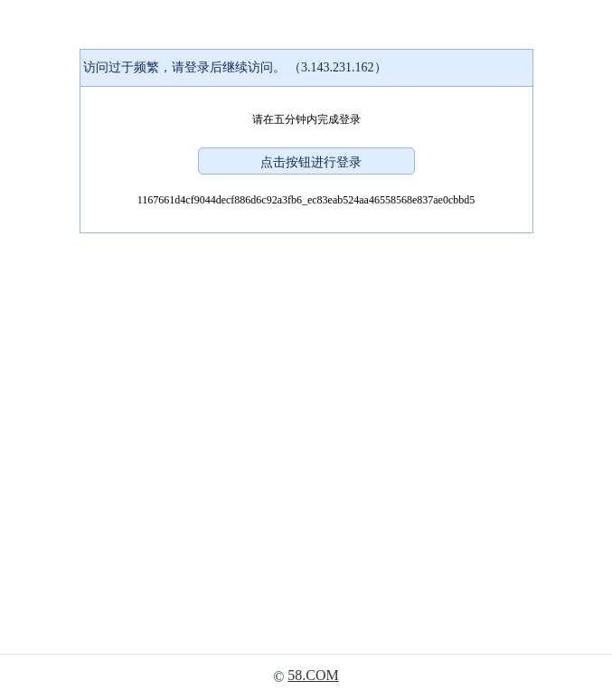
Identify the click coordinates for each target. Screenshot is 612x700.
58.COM (313, 675)
